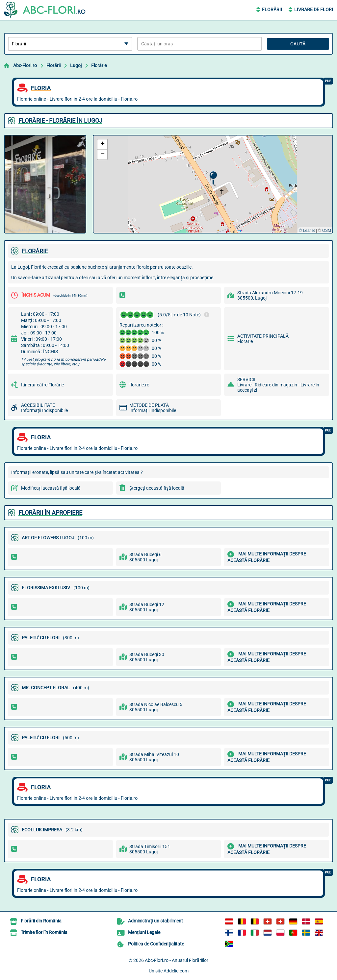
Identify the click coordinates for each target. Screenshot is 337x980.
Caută (298, 44)
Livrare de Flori (314, 10)
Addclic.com (176, 971)
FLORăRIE (35, 251)
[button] (213, 178)
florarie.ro (139, 385)
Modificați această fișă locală (51, 488)
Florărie (99, 65)
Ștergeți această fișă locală (157, 488)
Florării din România (41, 921)
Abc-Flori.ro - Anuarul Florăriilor (177, 960)
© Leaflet (307, 231)
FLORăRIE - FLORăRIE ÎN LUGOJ (60, 121)
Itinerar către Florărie (42, 385)
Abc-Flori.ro (25, 65)
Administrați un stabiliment (156, 921)
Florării (272, 10)
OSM (327, 231)
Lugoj (76, 65)
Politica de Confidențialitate (156, 944)
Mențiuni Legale (144, 932)
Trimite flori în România (44, 932)
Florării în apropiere (50, 513)
